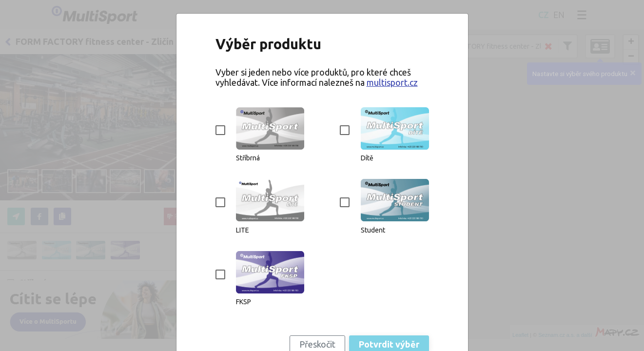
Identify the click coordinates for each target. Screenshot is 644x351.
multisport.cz (392, 82)
